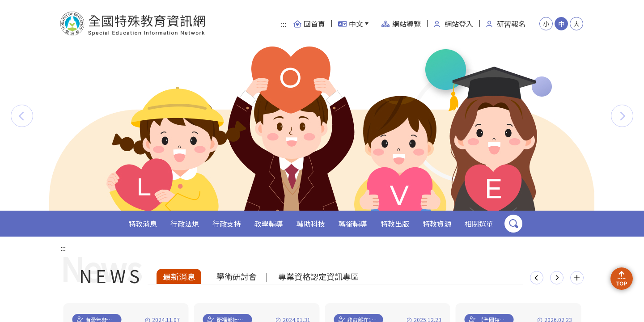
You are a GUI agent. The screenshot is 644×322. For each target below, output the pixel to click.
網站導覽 (401, 24)
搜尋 (513, 224)
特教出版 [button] (395, 224)
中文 (351, 24)
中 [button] (561, 24)
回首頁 (309, 24)
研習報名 (506, 24)
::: (284, 24)
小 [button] (546, 24)
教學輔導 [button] (269, 224)
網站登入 (453, 24)
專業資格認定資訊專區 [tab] (318, 276)
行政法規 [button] (185, 224)
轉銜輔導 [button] (353, 224)
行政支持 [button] (227, 224)
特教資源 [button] (437, 224)
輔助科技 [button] (311, 224)
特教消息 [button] (143, 224)
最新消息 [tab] (179, 276)
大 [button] (576, 24)
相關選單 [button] (479, 224)
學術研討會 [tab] (237, 276)
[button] (22, 116)
